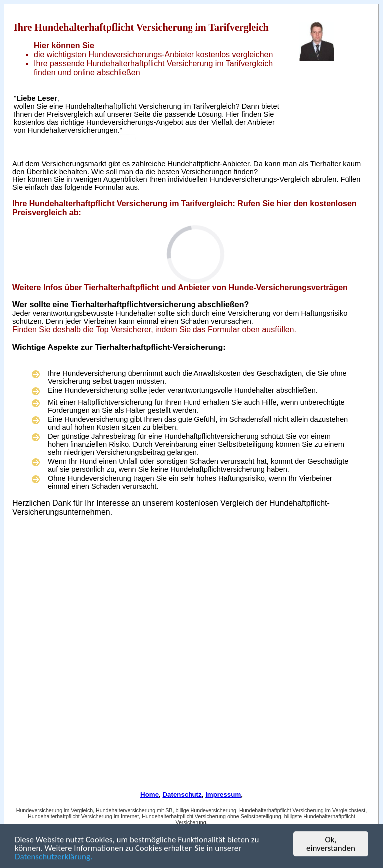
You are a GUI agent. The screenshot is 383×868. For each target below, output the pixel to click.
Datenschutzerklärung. (54, 857)
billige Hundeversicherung (206, 810)
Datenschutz (182, 794)
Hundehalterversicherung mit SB (134, 810)
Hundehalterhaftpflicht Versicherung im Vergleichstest (302, 810)
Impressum (223, 794)
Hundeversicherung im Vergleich (55, 810)
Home (149, 794)
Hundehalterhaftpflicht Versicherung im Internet (83, 816)
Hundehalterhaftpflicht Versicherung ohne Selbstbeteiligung (211, 816)
